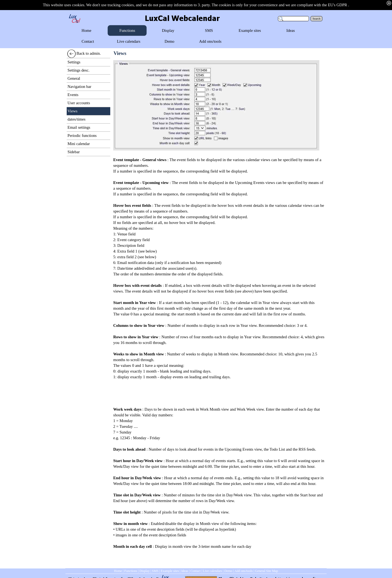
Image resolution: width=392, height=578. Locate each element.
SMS (155, 571)
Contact (196, 571)
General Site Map (267, 571)
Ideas (185, 571)
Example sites (170, 571)
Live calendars (212, 571)
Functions (131, 571)
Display (144, 571)
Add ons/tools (244, 571)
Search (316, 19)
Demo (228, 571)
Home (118, 571)
